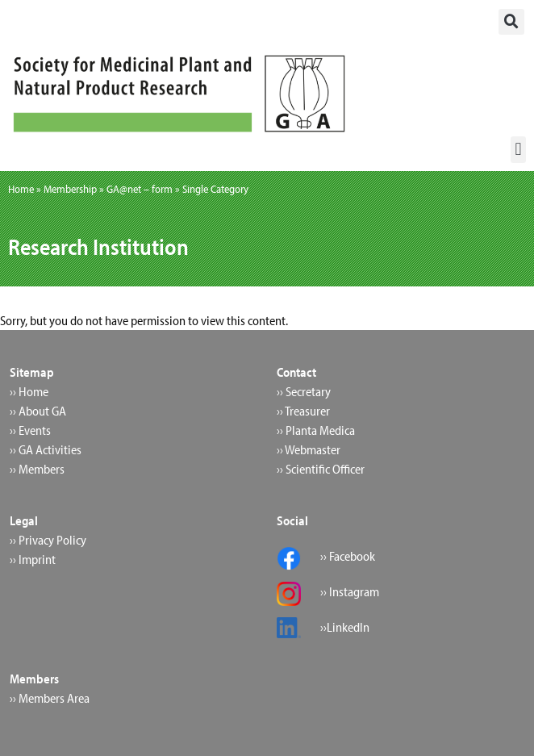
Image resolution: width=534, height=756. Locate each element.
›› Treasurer (303, 411)
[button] (511, 22)
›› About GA (38, 411)
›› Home (29, 391)
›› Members (37, 469)
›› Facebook (348, 556)
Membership (70, 189)
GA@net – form (140, 189)
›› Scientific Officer (321, 469)
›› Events (30, 430)
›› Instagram (350, 591)
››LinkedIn (345, 627)
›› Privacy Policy (48, 540)
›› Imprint (33, 559)
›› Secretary (304, 391)
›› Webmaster (309, 449)
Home (21, 189)
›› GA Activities (46, 449)
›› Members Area (50, 698)
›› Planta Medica (316, 430)
